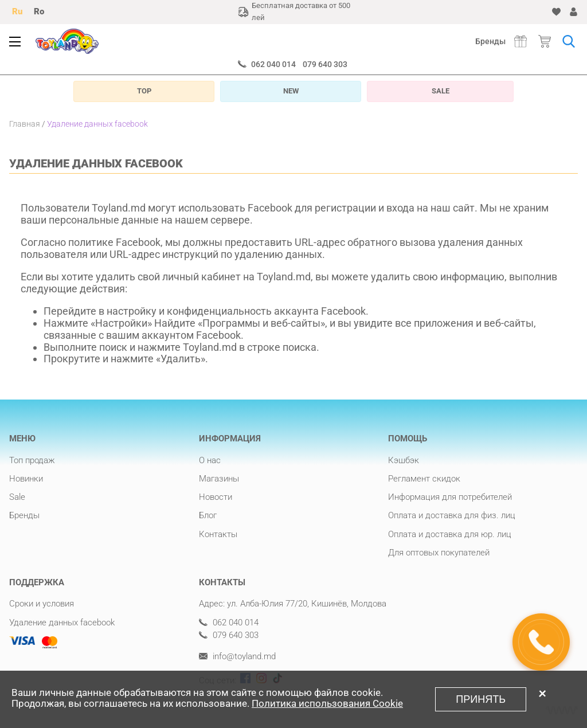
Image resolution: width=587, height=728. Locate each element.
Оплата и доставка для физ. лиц (452, 515)
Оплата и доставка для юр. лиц (450, 534)
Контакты (218, 534)
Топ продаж (32, 460)
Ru (17, 11)
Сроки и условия (42, 604)
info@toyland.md (237, 657)
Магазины (219, 479)
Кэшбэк (404, 460)
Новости (216, 497)
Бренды (490, 41)
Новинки (26, 479)
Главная (25, 124)
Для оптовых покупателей (439, 553)
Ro (39, 11)
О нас (210, 460)
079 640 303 (325, 64)
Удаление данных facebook (62, 623)
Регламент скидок (424, 479)
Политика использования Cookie (327, 703)
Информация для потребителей (450, 497)
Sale (17, 497)
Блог (208, 515)
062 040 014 (273, 64)
